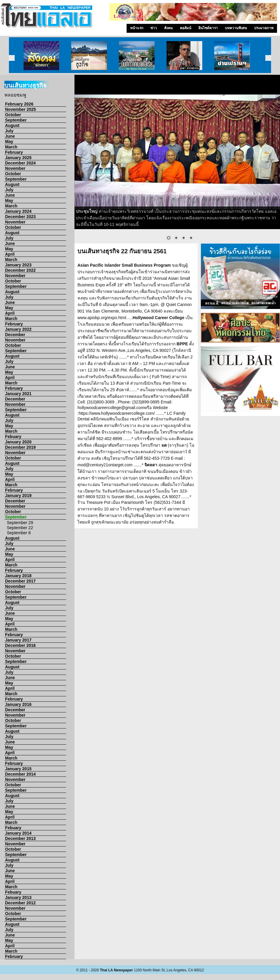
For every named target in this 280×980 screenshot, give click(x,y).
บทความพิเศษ (236, 28)
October (13, 115)
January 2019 (18, 496)
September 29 (20, 523)
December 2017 (20, 581)
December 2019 (20, 447)
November (15, 168)
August (12, 125)
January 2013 (18, 897)
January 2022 (18, 329)
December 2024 (20, 163)
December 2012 (20, 903)
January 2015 (18, 769)
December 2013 (20, 838)
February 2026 (19, 104)
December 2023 (20, 217)
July (9, 131)
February (14, 152)
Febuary (13, 437)
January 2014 (18, 833)
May (9, 142)
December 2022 (20, 270)
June (10, 136)
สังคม (168, 28)
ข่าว (154, 28)
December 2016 (20, 645)
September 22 (20, 528)
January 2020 (18, 442)
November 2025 (21, 109)
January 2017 (18, 640)
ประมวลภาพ (264, 28)
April (10, 254)
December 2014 (20, 774)
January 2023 (18, 265)
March (11, 147)
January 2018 (18, 576)
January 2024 (18, 211)
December (15, 335)
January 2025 (18, 158)
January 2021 (18, 394)
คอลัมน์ (186, 28)
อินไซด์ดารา (208, 28)
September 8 (19, 533)
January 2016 (18, 704)
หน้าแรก (137, 28)
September (16, 120)
